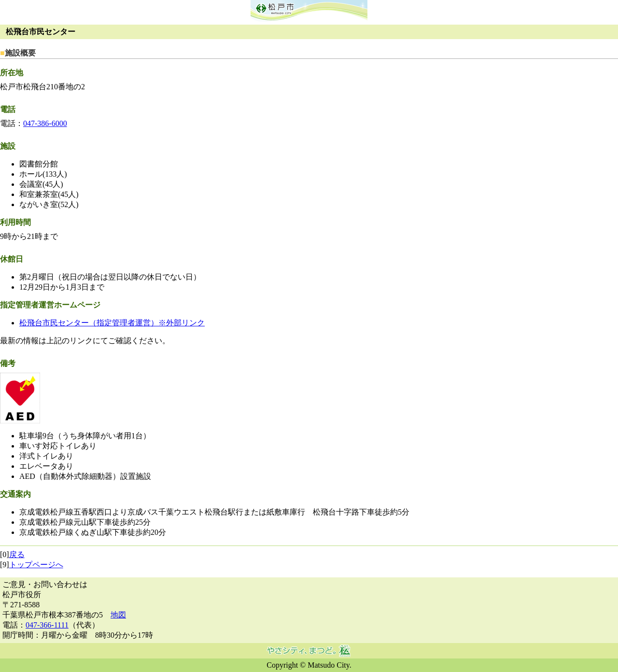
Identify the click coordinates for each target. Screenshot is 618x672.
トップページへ (36, 565)
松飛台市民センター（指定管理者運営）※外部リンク (112, 323)
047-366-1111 (47, 625)
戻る (17, 554)
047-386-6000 (45, 123)
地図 (118, 615)
